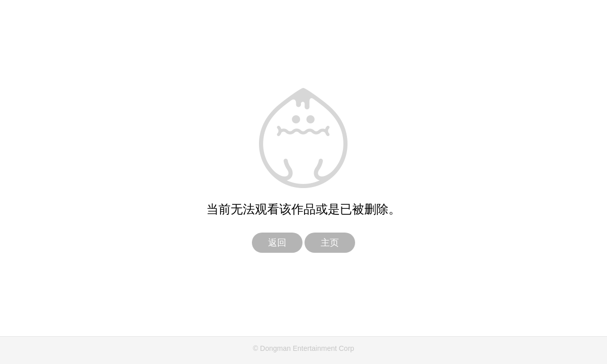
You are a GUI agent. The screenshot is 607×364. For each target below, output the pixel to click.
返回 (277, 243)
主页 (330, 243)
